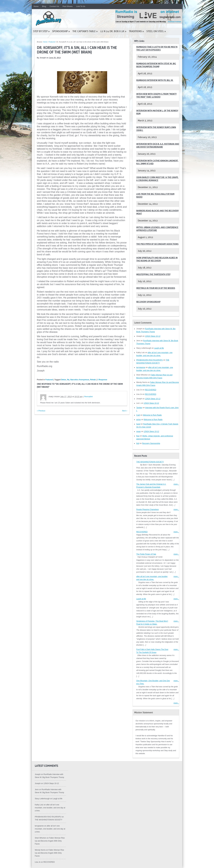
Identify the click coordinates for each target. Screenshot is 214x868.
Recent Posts (141, 456)
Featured (52, 42)
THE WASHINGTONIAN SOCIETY (150, 462)
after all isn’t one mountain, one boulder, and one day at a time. (50, 808)
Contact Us (54, 6)
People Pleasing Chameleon (147, 509)
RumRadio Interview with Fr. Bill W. (155, 80)
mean (139, 431)
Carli (138, 415)
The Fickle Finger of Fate (146, 554)
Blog (44, 6)
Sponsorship (61, 31)
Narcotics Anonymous (80, 380)
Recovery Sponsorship (148, 302)
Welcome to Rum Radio (152, 415)
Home (36, 6)
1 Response (102, 380)
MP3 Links (139, 41)
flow (138, 436)
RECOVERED (151, 390)
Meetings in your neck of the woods (156, 288)
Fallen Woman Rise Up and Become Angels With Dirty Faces (50, 841)
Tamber (139, 408)
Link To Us (81, 6)
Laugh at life (159, 348)
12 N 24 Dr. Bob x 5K (113, 31)
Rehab (93, 380)
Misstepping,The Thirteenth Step (153, 274)
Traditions (136, 31)
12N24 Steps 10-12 (153, 336)
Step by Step (41, 31)
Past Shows (68, 6)
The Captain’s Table (85, 31)
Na (68, 380)
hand (138, 424)
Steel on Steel (156, 31)
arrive (139, 420)
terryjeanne (141, 367)
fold (138, 443)
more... (176, 484)
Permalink (88, 397)
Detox (64, 380)
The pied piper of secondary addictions (157, 244)
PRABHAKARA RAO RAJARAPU (150, 360)
